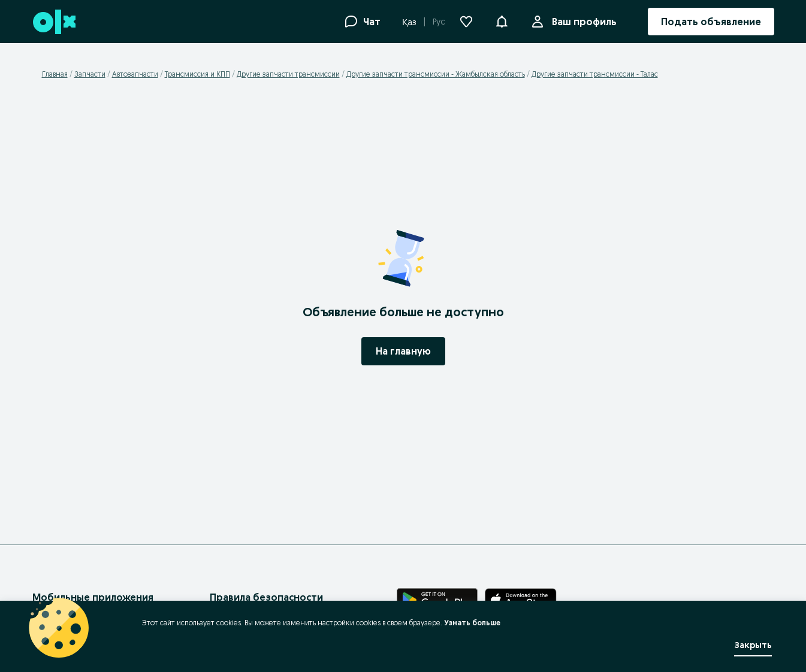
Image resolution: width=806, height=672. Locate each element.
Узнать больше (472, 623)
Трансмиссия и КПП (197, 74)
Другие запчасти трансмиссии (288, 74)
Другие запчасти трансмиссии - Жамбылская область (436, 74)
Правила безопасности (266, 597)
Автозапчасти (135, 74)
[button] (502, 20)
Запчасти (90, 74)
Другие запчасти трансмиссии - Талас (595, 74)
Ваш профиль (582, 22)
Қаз (409, 22)
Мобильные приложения (93, 597)
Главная (55, 74)
